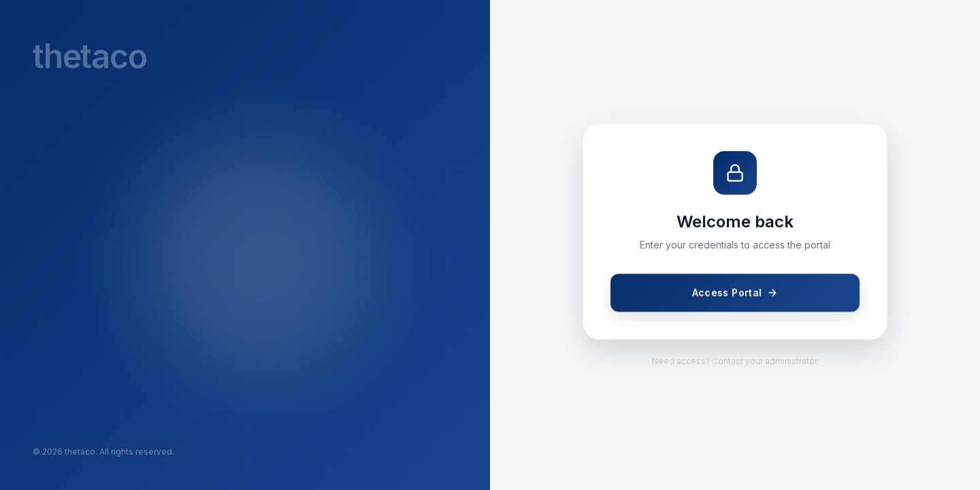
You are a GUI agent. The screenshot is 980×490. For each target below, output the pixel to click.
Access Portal (735, 294)
